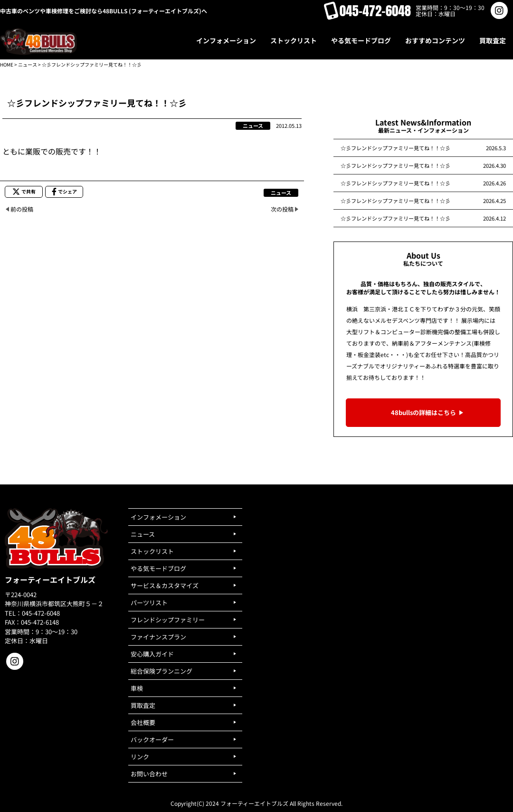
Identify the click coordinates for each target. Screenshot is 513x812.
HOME (7, 64)
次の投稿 (282, 209)
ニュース (28, 64)
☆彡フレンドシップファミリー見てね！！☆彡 (395, 148)
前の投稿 (22, 209)
